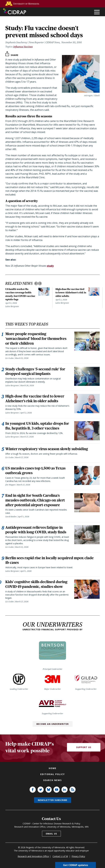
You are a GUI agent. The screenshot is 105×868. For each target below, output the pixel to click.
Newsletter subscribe (53, 808)
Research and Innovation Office (33, 865)
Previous (36, 283)
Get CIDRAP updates (76, 865)
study (50, 266)
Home (53, 776)
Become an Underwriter (53, 732)
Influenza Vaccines (23, 47)
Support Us (84, 755)
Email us (51, 842)
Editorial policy (52, 782)
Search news (52, 788)
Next (40, 283)
